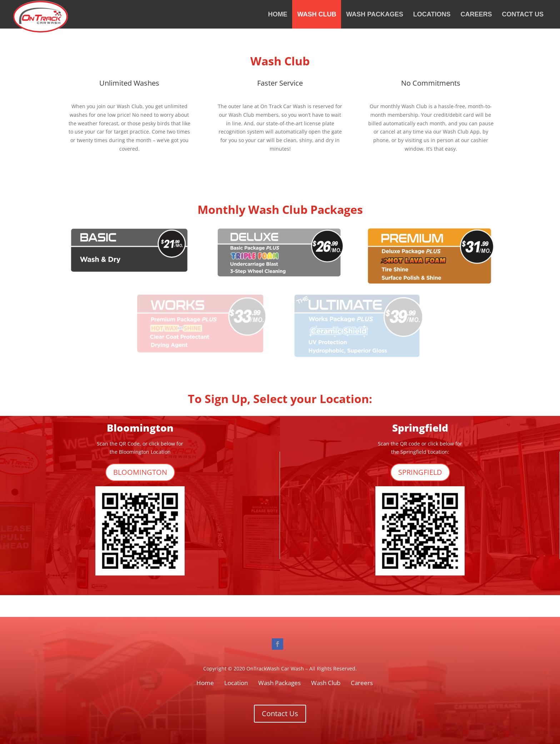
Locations (432, 14)
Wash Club (317, 14)
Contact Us (523, 14)
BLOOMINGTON (140, 472)
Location (236, 683)
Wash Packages (375, 14)
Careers (476, 14)
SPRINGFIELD (420, 472)
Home (278, 14)
